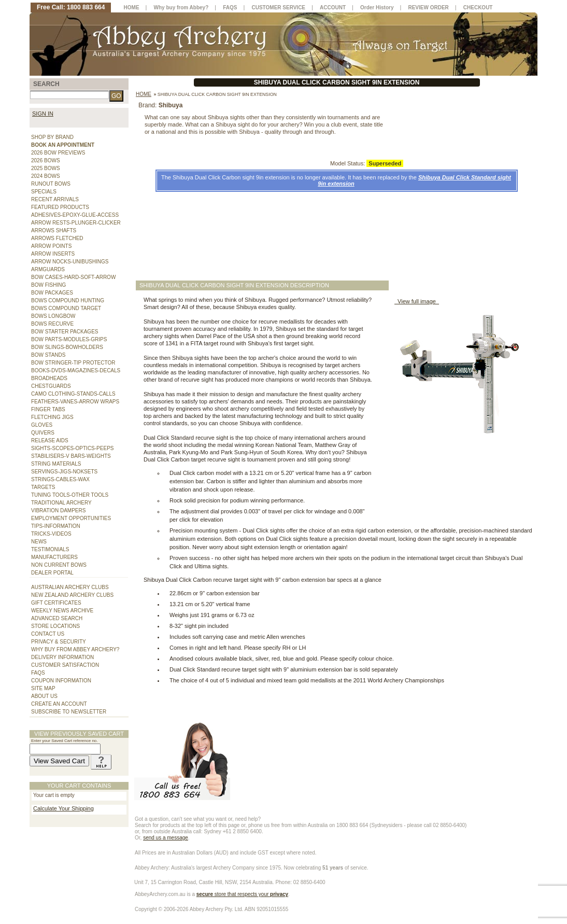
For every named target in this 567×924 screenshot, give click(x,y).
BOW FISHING (48, 285)
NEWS (39, 542)
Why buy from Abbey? (181, 8)
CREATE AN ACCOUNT (59, 704)
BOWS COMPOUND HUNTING (68, 300)
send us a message (166, 838)
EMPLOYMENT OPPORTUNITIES (71, 518)
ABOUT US (44, 696)
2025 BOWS (46, 168)
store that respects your (242, 894)
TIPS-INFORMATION (56, 526)
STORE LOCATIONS (55, 626)
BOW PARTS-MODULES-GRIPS (69, 339)
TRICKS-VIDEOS (51, 534)
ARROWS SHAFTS (54, 230)
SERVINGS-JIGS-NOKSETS (64, 472)
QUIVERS (43, 433)
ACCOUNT (333, 8)
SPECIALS (44, 192)
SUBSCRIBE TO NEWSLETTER (69, 712)
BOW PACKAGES (52, 293)
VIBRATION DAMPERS (58, 510)
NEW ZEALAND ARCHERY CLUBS (72, 595)
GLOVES (42, 425)
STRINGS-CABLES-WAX (60, 479)
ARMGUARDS (48, 269)
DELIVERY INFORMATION (62, 657)
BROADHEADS (49, 378)
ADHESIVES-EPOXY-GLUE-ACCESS (75, 215)
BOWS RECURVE (52, 324)
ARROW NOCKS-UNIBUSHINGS (70, 262)
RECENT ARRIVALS (55, 199)
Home (144, 94)
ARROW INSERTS (53, 254)
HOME (132, 8)
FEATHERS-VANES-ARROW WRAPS (75, 402)
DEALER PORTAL (52, 573)
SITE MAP (43, 688)
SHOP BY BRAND (52, 137)
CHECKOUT (478, 8)
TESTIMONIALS (50, 549)
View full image (417, 301)
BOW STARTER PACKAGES (65, 332)
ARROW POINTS (51, 246)
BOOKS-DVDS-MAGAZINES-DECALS (76, 370)
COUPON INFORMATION (61, 681)
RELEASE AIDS (50, 440)
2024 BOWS (46, 176)
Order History (377, 8)
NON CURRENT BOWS (59, 565)
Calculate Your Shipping (63, 808)
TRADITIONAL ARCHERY (61, 503)
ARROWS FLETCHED (57, 238)
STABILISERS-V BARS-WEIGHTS (71, 456)
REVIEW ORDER (428, 8)
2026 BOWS (46, 160)
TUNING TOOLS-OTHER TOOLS (70, 495)
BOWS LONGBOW (53, 316)
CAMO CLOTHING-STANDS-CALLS (73, 394)
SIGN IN (43, 114)
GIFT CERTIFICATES (56, 603)
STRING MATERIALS (56, 464)
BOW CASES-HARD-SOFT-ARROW (73, 277)
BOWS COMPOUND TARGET (66, 308)
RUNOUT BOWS (51, 184)
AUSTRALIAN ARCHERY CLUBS (70, 587)
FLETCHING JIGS (52, 417)
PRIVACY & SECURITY (59, 642)
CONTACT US (48, 634)
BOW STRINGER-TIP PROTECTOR (73, 363)
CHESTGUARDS (51, 386)
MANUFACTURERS (54, 557)
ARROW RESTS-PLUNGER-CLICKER (76, 223)
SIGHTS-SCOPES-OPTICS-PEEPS (72, 448)
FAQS (38, 673)
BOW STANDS (48, 355)
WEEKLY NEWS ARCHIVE (62, 611)
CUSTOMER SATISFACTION (65, 665)
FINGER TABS (48, 409)
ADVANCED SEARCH (57, 618)
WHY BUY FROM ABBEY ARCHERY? (75, 649)
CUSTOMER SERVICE (279, 8)
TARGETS (43, 487)
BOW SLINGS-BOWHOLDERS (67, 347)
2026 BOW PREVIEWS (58, 153)
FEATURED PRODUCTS (60, 207)
